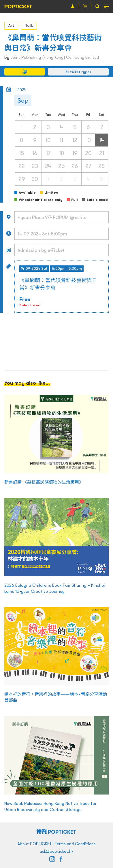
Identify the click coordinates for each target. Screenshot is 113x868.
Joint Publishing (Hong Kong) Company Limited (55, 57)
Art (11, 25)
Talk (29, 25)
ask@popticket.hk (56, 851)
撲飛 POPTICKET (57, 832)
